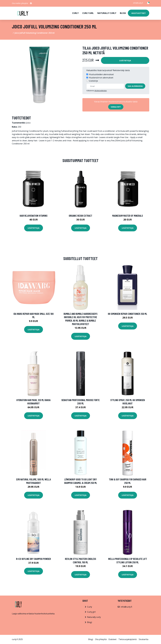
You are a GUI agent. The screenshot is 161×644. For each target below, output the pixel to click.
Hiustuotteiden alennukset (101, 74)
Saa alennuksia (135, 86)
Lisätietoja (125, 60)
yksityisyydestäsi (101, 91)
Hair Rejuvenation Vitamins (34, 216)
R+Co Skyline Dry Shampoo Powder (33, 559)
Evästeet (112, 639)
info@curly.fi (138, 3)
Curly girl (88, 13)
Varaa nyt (116, 107)
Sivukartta (143, 639)
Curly (75, 13)
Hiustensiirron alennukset (101, 78)
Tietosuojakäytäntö (128, 639)
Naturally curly (107, 13)
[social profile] (31, 3)
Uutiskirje (93, 81)
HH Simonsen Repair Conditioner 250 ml (128, 314)
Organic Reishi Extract (80, 216)
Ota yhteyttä (101, 639)
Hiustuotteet (139, 13)
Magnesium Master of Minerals (128, 216)
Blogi (123, 13)
